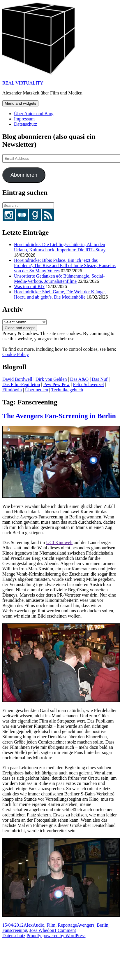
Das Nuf (100, 379)
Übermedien (37, 390)
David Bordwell (17, 379)
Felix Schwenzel (88, 384)
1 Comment (65, 930)
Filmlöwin (12, 390)
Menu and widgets (20, 103)
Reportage (67, 925)
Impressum (24, 119)
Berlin (103, 925)
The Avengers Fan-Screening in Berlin (59, 416)
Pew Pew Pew (57, 384)
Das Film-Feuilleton (21, 384)
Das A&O (80, 379)
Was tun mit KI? (29, 286)
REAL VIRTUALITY (23, 83)
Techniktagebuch (67, 390)
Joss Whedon (42, 930)
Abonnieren (24, 175)
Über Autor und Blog (34, 114)
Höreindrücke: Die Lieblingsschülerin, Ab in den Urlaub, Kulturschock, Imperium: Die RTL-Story (60, 247)
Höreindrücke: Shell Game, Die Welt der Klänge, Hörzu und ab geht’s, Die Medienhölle (60, 294)
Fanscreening (15, 930)
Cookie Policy (16, 354)
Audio (38, 925)
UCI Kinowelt (59, 542)
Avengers (86, 925)
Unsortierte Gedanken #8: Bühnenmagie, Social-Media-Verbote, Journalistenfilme (59, 279)
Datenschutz (25, 124)
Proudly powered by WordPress (56, 936)
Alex (28, 925)
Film (51, 925)
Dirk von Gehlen (51, 379)
